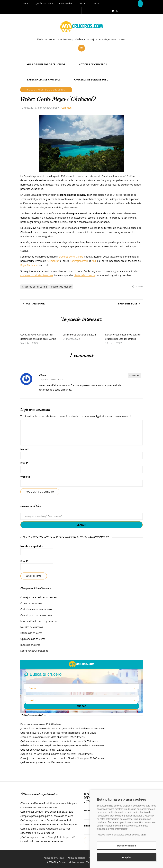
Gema (42, 375)
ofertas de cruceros (84, 275)
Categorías (66, 4)
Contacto (83, 4)
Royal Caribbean (29, 265)
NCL (94, 261)
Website (25, 477)
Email (24, 463)
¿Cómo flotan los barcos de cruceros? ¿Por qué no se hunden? (55, 728)
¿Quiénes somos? (44, 4)
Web (97, 4)
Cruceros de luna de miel (91, 80)
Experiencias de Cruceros (44, 80)
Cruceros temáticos (31, 603)
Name (25, 449)
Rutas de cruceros (30, 645)
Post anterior (35, 304)
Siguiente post (128, 304)
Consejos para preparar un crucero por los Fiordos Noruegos (54, 758)
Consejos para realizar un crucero (39, 597)
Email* (37, 565)
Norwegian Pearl (79, 261)
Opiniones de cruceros (33, 639)
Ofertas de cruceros (31, 633)
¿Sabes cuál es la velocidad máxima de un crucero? (48, 754)
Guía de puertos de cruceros (46, 64)
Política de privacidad (54, 858)
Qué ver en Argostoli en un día (37, 762)
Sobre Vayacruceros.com (34, 651)
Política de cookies (76, 858)
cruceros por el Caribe (71, 257)
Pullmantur (53, 261)
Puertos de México (61, 287)
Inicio (26, 4)
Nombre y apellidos (37, 550)
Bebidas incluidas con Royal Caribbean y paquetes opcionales (54, 745)
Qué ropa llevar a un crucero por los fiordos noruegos (50, 733)
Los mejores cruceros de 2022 (79, 335)
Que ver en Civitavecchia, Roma (38, 750)
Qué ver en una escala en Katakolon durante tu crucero (51, 741)
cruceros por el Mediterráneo (37, 275)
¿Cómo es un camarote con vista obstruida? (44, 737)
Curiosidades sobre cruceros (36, 609)
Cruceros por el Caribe (34, 287)
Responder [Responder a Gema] (134, 376)
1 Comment (66, 108)
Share (137, 286)
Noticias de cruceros (93, 64)
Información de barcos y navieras (39, 621)
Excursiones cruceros (32, 724)
